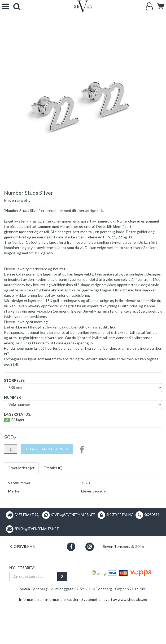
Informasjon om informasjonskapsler (49, 641)
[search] (17, 6)
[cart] (160, 6)
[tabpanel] (83, 101)
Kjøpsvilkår (22, 588)
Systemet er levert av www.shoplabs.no (114, 641)
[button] (71, 588)
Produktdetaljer (21, 510)
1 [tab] (79, 230)
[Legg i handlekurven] (47, 491)
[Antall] (11, 491)
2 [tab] (87, 230)
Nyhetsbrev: (22, 609)
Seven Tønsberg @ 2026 (123, 588)
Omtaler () (53, 510)
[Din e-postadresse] (33, 618)
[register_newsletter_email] (62, 618)
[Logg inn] (149, 6)
